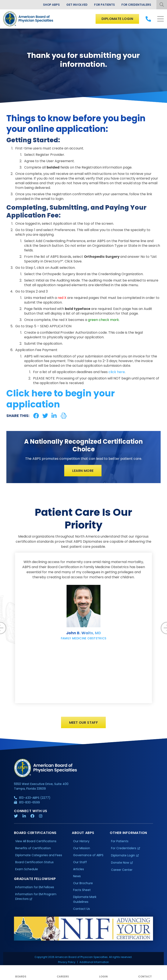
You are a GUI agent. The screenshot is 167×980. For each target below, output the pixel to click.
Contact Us (81, 909)
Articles (79, 869)
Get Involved (76, 5)
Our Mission (82, 848)
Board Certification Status (34, 862)
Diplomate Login (117, 19)
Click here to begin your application (61, 399)
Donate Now (120, 863)
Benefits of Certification (33, 848)
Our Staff (80, 862)
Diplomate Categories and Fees (39, 855)
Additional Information (94, 943)
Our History (81, 841)
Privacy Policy (67, 943)
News (77, 876)
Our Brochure (83, 883)
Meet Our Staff (84, 723)
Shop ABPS (50, 5)
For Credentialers (136, 5)
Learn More (83, 471)
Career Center (122, 870)
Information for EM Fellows (35, 887)
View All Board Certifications (36, 841)
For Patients (104, 5)
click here (117, 372)
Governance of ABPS (88, 855)
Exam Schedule (27, 869)
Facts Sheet (82, 890)
